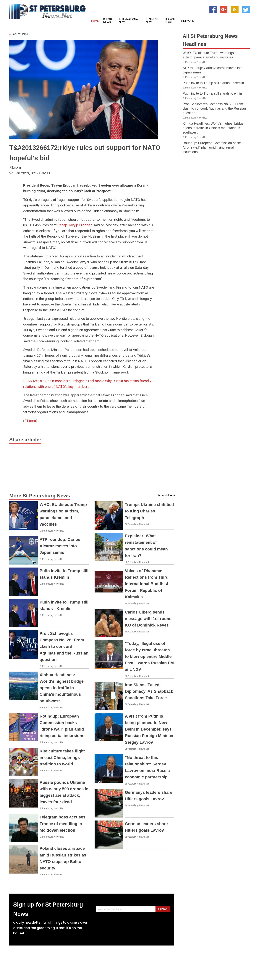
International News (129, 21)
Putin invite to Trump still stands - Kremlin (213, 83)
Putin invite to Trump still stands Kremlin (212, 93)
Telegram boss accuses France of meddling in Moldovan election (63, 824)
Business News (152, 21)
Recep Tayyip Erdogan (75, 225)
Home (95, 21)
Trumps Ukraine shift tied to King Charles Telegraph (149, 511)
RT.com (30, 421)
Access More (165, 495)
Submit (163, 909)
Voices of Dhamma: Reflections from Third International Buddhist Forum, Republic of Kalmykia (147, 584)
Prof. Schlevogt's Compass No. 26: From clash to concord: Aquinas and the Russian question (64, 647)
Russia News (108, 21)
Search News (170, 21)
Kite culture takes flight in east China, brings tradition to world (62, 758)
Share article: (25, 440)
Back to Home (19, 34)
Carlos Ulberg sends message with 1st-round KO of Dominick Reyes (148, 619)
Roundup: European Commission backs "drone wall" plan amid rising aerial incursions (212, 147)
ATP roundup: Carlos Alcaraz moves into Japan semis (60, 546)
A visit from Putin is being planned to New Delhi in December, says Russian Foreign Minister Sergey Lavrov (149, 729)
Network (188, 21)
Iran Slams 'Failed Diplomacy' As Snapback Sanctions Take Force (149, 691)
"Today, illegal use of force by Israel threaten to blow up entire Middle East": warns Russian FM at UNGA (149, 657)
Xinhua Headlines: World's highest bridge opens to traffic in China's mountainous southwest (62, 688)
